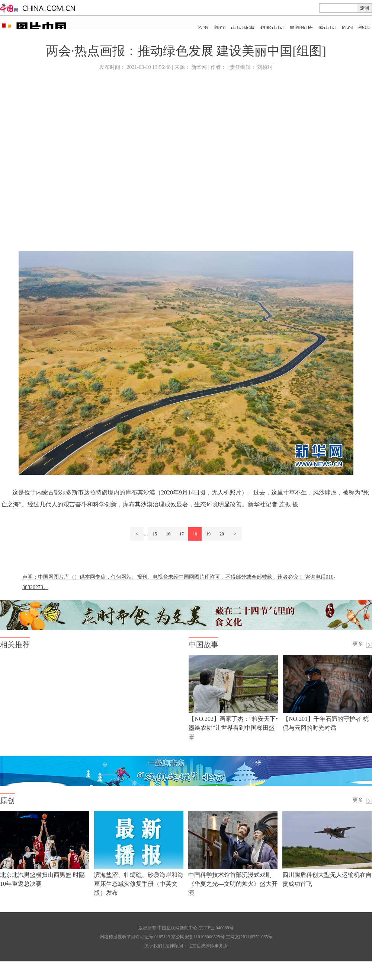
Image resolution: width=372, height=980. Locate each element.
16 (168, 534)
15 (155, 534)
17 (182, 534)
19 (208, 534)
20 (222, 534)
